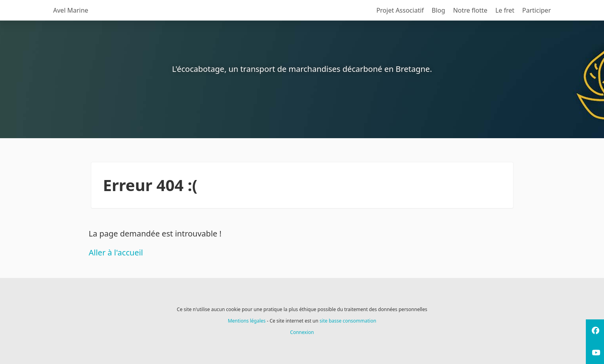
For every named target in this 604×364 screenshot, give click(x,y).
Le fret (505, 10)
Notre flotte (470, 10)
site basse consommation (348, 321)
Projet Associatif (400, 10)
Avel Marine (71, 10)
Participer (536, 10)
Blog (438, 10)
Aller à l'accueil (116, 252)
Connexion (302, 332)
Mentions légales (247, 321)
